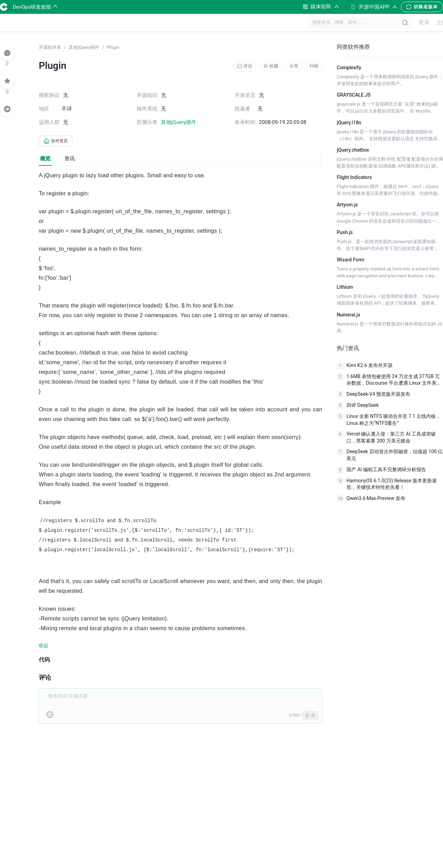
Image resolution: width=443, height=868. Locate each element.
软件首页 (58, 142)
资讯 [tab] (70, 160)
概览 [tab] (45, 160)
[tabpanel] (180, 452)
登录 (421, 23)
